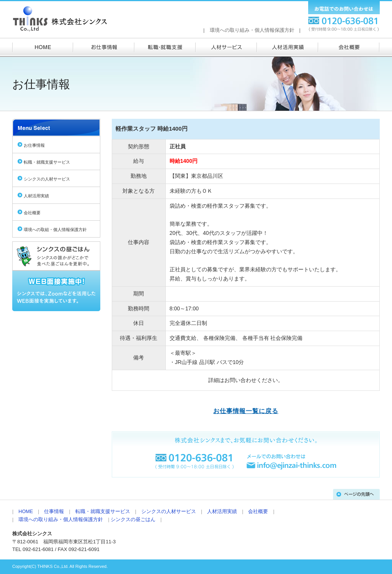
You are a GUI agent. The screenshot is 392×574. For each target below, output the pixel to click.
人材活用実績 (36, 196)
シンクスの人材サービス (47, 179)
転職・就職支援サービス (47, 162)
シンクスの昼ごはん (133, 520)
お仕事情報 (34, 145)
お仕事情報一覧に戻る (246, 411)
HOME (26, 512)
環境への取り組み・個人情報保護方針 (252, 30)
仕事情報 (54, 512)
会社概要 (32, 213)
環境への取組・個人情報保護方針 (55, 230)
